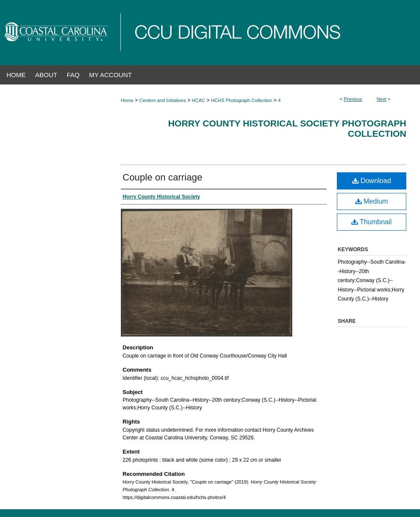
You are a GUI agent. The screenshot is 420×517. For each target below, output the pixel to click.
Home (127, 100)
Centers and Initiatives (163, 100)
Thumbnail (372, 222)
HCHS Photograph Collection (241, 100)
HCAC (199, 100)
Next (382, 99)
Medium (372, 201)
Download (372, 181)
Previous (353, 99)
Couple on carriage (162, 177)
